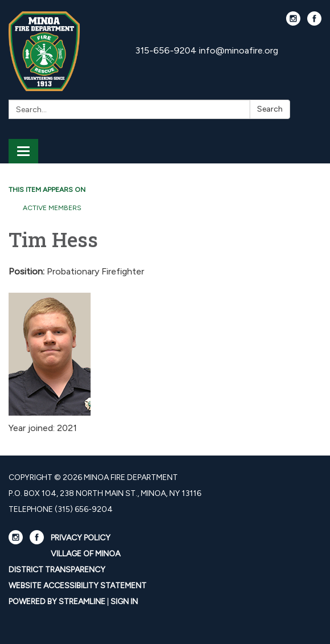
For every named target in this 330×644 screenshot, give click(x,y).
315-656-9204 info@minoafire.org (207, 50)
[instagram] (293, 22)
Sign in (124, 602)
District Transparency (57, 570)
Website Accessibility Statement (78, 586)
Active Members (52, 208)
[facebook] (314, 22)
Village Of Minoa (85, 554)
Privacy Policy (81, 538)
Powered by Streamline (57, 602)
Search (270, 109)
